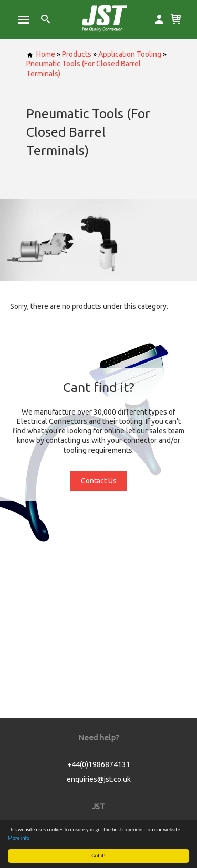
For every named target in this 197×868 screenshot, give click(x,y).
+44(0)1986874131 (99, 764)
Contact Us (99, 481)
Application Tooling (130, 54)
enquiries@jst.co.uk (99, 779)
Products (77, 54)
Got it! (98, 856)
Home (41, 54)
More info (19, 838)
